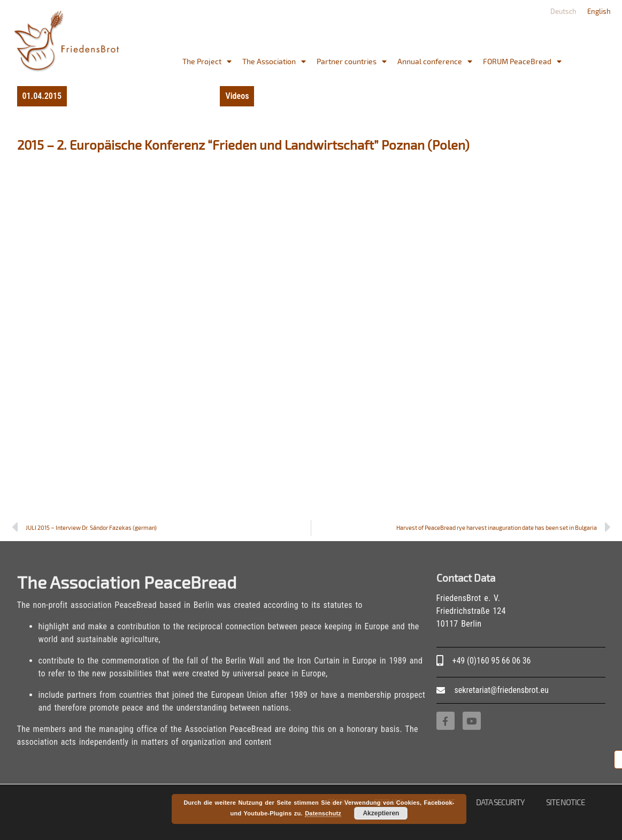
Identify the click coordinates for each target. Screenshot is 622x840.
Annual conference (435, 61)
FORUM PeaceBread (522, 61)
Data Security (500, 802)
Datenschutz (323, 813)
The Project (207, 61)
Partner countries (352, 61)
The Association (274, 61)
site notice (565, 802)
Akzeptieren (381, 813)
